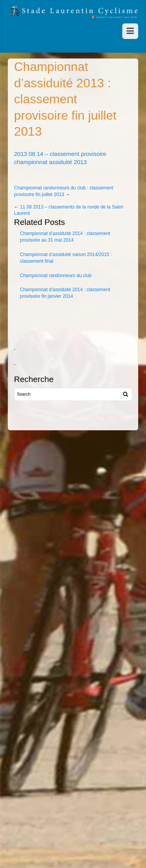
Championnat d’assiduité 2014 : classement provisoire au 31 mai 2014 (65, 237)
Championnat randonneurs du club (56, 276)
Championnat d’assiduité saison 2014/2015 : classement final (66, 258)
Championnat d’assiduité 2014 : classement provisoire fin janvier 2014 (65, 293)
